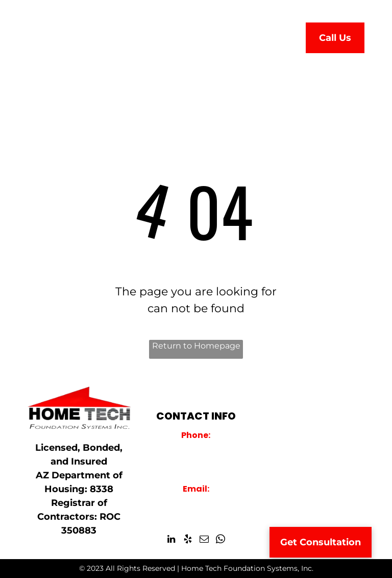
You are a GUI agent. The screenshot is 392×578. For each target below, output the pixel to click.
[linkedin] (171, 541)
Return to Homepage (196, 346)
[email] (204, 541)
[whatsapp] (220, 541)
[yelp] (188, 541)
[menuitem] (144, 35)
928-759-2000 (196, 448)
